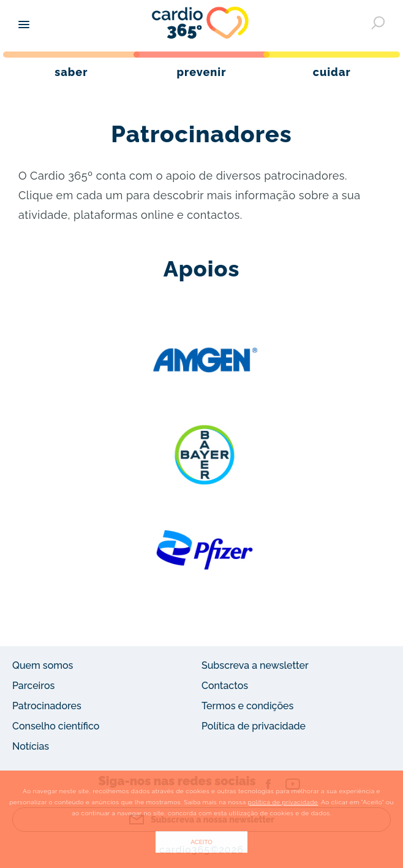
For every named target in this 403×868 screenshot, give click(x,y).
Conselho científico (56, 726)
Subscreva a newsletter (255, 665)
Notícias (31, 746)
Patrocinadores (47, 706)
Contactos (225, 686)
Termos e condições (247, 706)
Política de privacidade (254, 726)
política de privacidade (283, 802)
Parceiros (33, 686)
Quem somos (43, 665)
